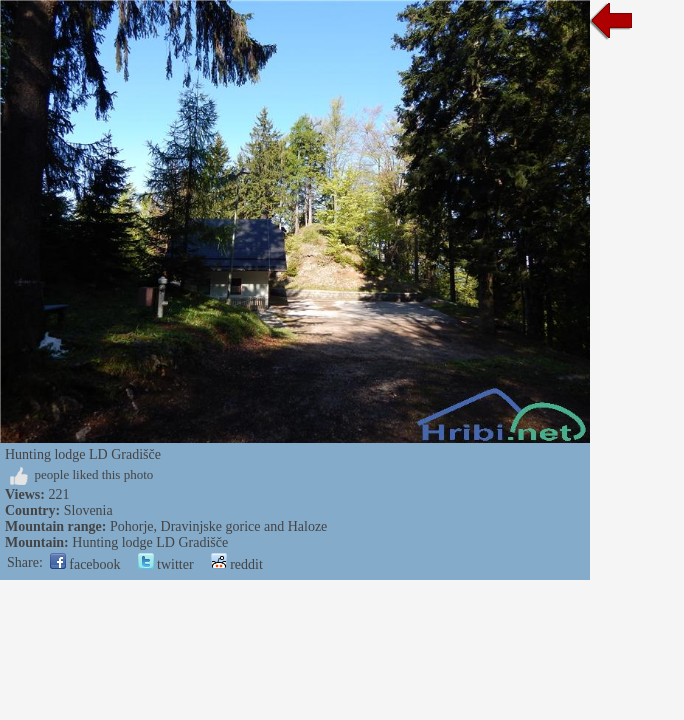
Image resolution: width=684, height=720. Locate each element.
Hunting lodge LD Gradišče (150, 542)
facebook (85, 564)
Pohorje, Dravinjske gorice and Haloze (218, 526)
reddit (237, 564)
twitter (166, 564)
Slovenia (88, 510)
